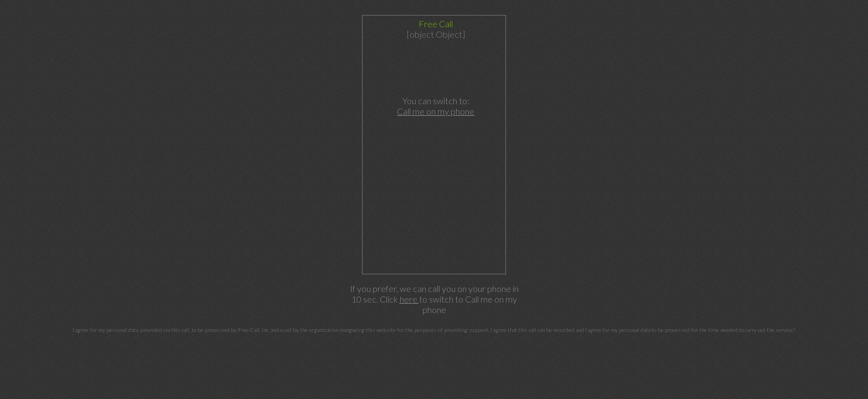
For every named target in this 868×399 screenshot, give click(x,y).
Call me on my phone (436, 111)
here (409, 299)
